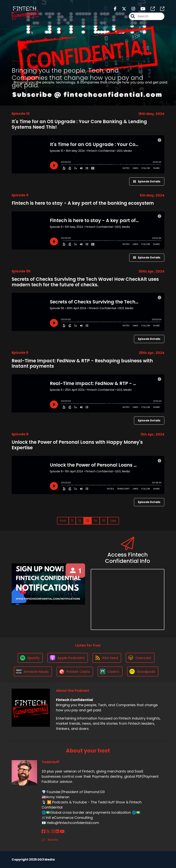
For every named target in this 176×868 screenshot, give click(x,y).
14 (96, 521)
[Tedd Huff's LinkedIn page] (57, 831)
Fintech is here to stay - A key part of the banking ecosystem (83, 203)
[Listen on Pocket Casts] (75, 672)
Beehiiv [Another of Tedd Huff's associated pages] (50, 840)
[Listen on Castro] (110, 671)
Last (113, 521)
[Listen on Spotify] (30, 658)
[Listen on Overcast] (140, 658)
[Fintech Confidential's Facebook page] (115, 9)
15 (104, 521)
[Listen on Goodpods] (143, 671)
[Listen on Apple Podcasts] (68, 658)
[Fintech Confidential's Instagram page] (131, 9)
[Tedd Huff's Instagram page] (53, 831)
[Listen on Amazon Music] (33, 671)
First (63, 521)
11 (72, 521)
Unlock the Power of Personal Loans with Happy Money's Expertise (77, 445)
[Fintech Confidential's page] (150, 9)
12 (80, 521)
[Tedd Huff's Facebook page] (43, 831)
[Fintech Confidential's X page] (122, 9)
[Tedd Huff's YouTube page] (62, 831)
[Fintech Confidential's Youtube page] (141, 9)
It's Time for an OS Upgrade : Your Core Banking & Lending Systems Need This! (79, 124)
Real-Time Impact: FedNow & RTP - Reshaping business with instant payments (82, 363)
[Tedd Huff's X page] (48, 831)
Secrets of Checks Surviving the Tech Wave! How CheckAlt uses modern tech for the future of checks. (85, 282)
